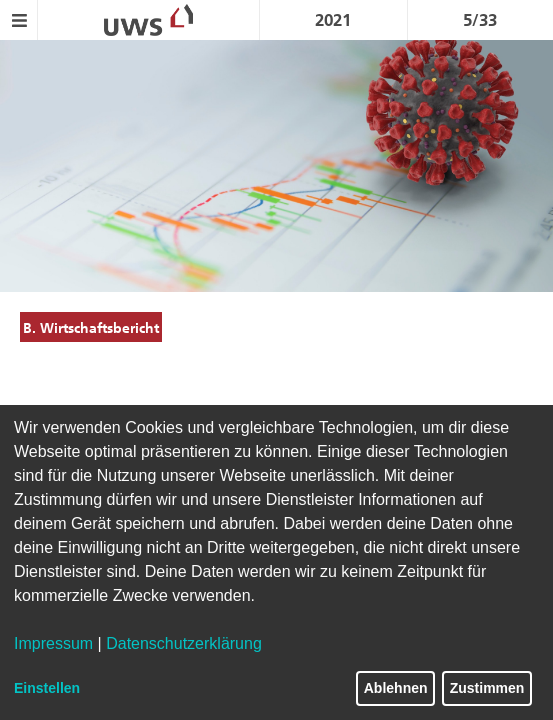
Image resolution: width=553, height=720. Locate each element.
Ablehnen (396, 688)
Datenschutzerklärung (184, 643)
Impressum (53, 643)
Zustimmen (487, 688)
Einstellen (47, 688)
